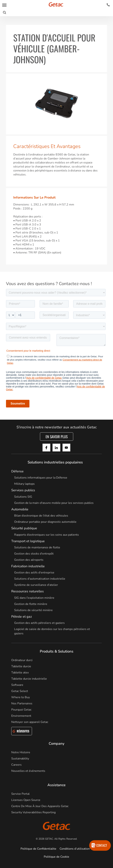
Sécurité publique (24, 528)
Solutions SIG (23, 497)
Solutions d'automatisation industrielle (40, 579)
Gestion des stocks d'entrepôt (34, 554)
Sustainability (20, 759)
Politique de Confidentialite (38, 849)
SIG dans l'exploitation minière (34, 598)
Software (17, 685)
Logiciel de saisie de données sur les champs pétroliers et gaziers (52, 631)
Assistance (56, 785)
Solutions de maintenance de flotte (37, 547)
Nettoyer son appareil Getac (30, 722)
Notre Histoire (21, 752)
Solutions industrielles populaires (55, 462)
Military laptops (24, 484)
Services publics (23, 490)
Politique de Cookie (56, 857)
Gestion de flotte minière (31, 604)
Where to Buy (21, 697)
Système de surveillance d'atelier (36, 585)
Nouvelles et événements (28, 771)
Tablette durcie (21, 666)
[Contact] (108, 5)
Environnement (21, 716)
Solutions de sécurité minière (33, 610)
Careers (16, 765)
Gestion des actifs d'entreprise (34, 573)
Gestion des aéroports (29, 560)
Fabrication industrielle (28, 566)
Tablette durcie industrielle (29, 679)
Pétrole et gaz (22, 617)
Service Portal (20, 794)
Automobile (20, 509)
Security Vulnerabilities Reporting (33, 812)
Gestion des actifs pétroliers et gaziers (39, 623)
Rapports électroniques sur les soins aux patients (47, 535)
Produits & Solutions (57, 651)
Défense (17, 471)
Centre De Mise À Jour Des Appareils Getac (40, 806)
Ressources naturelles (28, 591)
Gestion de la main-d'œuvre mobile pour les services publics (54, 503)
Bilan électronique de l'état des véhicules (41, 516)
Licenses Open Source (26, 800)
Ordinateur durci (22, 660)
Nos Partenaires (22, 703)
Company (56, 744)
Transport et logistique (28, 541)
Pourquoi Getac (21, 710)
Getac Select (20, 691)
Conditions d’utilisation (75, 849)
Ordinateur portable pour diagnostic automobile (45, 522)
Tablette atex (20, 673)
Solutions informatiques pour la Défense (41, 478)
